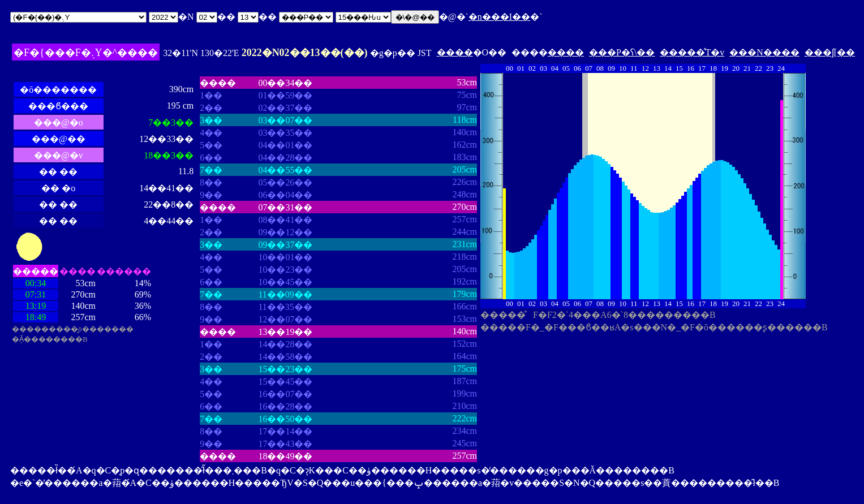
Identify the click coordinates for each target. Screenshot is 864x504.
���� (455, 52)
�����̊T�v (692, 52)
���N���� (764, 52)
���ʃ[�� (830, 52)
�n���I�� (499, 17)
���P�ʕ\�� (622, 52)
